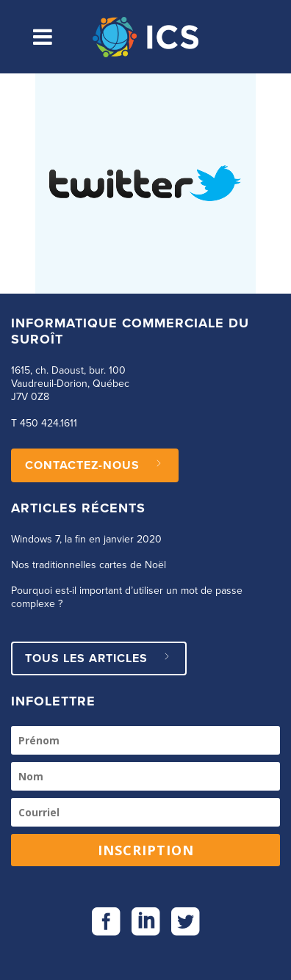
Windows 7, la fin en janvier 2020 (86, 540)
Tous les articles (99, 658)
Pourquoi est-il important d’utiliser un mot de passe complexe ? (127, 598)
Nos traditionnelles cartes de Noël (89, 565)
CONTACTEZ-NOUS (95, 465)
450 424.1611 (48, 424)
